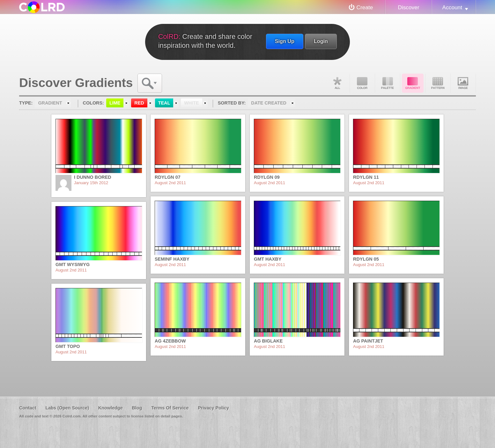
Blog (137, 408)
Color (362, 83)
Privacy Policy (213, 408)
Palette (388, 83)
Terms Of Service (170, 408)
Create (365, 7)
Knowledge (111, 408)
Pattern (438, 83)
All (337, 83)
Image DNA (463, 83)
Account (452, 7)
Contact (28, 408)
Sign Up (285, 41)
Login (321, 41)
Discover (408, 7)
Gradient (413, 83)
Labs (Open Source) (67, 408)
